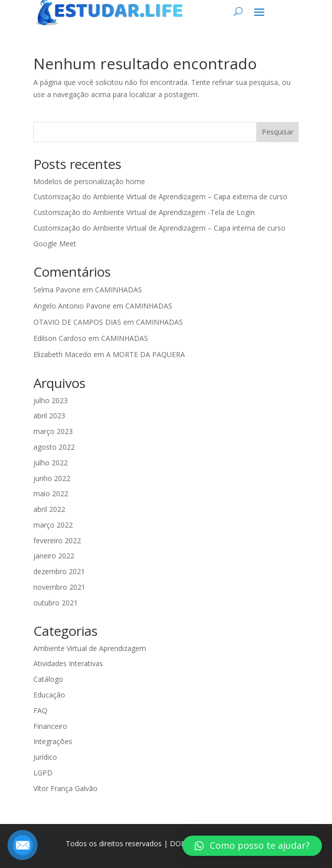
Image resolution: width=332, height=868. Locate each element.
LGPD (43, 773)
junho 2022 (52, 478)
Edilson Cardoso (60, 338)
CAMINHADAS (118, 290)
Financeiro (50, 726)
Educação (49, 695)
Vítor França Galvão (65, 788)
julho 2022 (51, 463)
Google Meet (55, 244)
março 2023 (53, 431)
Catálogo (48, 679)
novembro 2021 (59, 587)
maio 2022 (51, 493)
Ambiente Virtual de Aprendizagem (90, 648)
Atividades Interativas (68, 663)
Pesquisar (278, 132)
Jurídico (45, 757)
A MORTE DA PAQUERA (146, 354)
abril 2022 (49, 509)
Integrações (53, 741)
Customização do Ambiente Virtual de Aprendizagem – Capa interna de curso (159, 228)
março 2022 (53, 525)
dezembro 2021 (59, 571)
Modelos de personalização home (89, 181)
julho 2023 (51, 400)
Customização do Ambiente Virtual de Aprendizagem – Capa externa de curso (160, 197)
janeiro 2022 (54, 556)
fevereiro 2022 (57, 540)
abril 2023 (49, 416)
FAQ (40, 710)
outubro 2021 (56, 603)
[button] (252, 846)
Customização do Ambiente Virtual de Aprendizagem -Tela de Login (144, 212)
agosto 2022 (54, 447)
